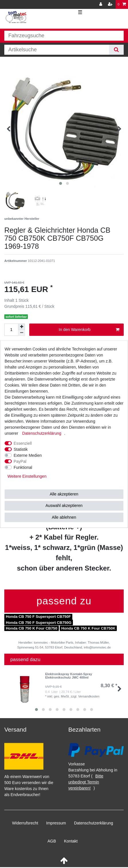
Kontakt (71, 841)
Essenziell (23, 443)
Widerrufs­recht (25, 823)
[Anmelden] (101, 4)
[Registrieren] (111, 4)
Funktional (23, 467)
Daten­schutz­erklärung (94, 823)
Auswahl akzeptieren (64, 505)
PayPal (20, 461)
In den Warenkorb (89, 330)
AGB (52, 841)
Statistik (21, 449)
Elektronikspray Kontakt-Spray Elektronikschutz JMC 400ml (69, 676)
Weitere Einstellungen (27, 476)
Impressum (56, 823)
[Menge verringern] (22, 333)
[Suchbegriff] (57, 50)
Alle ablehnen (64, 517)
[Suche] (116, 50)
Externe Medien (28, 455)
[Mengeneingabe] (11, 330)
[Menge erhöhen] (22, 327)
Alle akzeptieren (64, 494)
